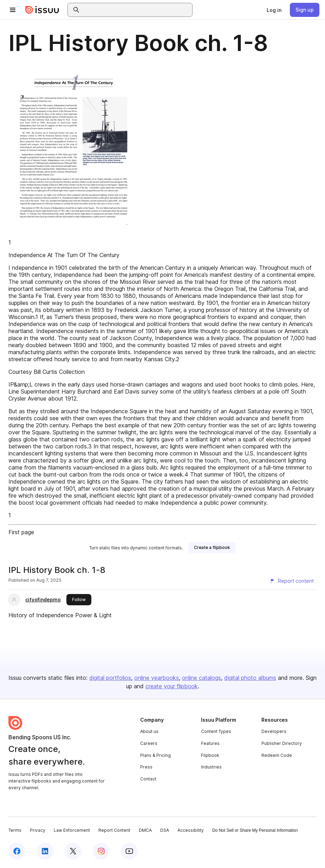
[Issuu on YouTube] (129, 851)
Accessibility (191, 830)
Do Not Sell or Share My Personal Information (255, 830)
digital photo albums (250, 678)
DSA (165, 830)
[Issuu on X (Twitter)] (73, 851)
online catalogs (201, 678)
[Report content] (292, 581)
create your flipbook (172, 686)
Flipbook (210, 755)
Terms (15, 830)
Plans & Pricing (155, 755)
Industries (211, 767)
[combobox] (136, 10)
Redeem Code (277, 755)
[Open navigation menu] (13, 10)
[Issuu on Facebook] (17, 851)
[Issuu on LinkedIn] (45, 851)
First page (21, 532)
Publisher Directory (282, 743)
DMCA (145, 830)
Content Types (216, 731)
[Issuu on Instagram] (101, 851)
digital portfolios (110, 678)
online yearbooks (157, 678)
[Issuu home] (42, 10)
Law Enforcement (72, 830)
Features (210, 743)
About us (149, 731)
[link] (274, 10)
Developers (274, 731)
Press (146, 767)
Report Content (114, 830)
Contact (148, 779)
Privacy (38, 830)
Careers (149, 743)
